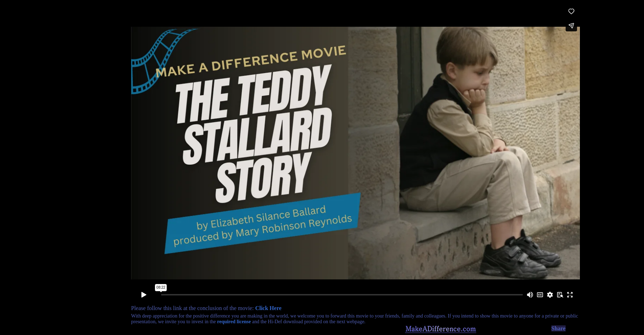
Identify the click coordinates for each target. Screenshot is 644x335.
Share (559, 328)
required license (234, 322)
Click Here (268, 308)
